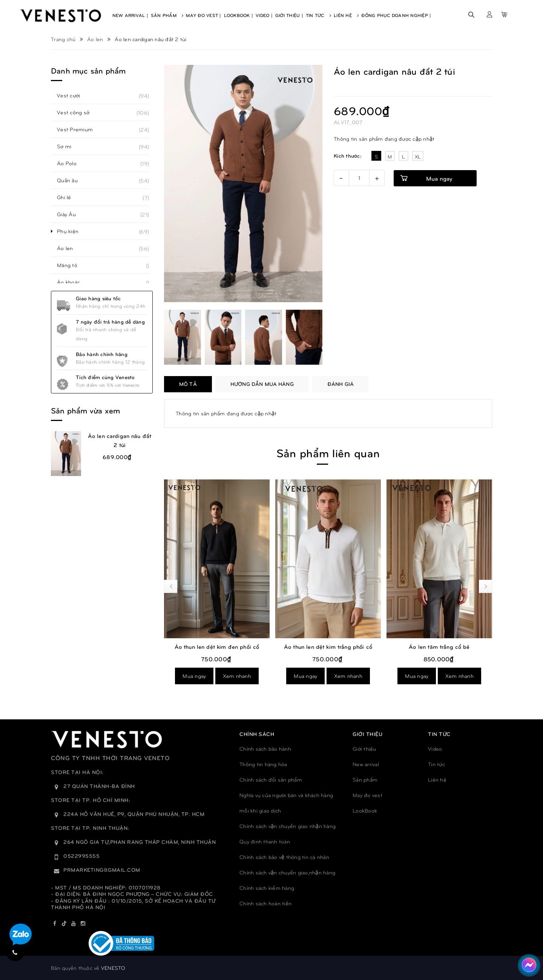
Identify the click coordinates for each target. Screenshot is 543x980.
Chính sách (257, 734)
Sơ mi (68, 146)
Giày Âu (71, 214)
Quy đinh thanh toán (265, 841)
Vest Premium (79, 129)
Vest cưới (73, 95)
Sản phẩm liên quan (328, 452)
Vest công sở (77, 112)
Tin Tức (318, 15)
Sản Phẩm (167, 15)
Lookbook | (239, 15)
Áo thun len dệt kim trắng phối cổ (328, 647)
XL (418, 157)
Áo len (69, 248)
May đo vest (367, 795)
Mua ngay (439, 178)
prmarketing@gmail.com (102, 870)
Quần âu (71, 180)
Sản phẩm (365, 780)
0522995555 (81, 856)
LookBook (365, 810)
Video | (264, 15)
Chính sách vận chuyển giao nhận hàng (288, 826)
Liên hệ (437, 780)
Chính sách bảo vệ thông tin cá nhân (284, 857)
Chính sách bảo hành (265, 749)
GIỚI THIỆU (367, 734)
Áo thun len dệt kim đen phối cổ (217, 647)
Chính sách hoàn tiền (265, 903)
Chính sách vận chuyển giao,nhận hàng (287, 872)
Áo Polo (71, 163)
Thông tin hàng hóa (263, 764)
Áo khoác (73, 282)
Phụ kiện (72, 231)
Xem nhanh (237, 676)
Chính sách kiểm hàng (267, 888)
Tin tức (436, 764)
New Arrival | (130, 15)
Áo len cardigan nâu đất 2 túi (120, 440)
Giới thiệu (364, 749)
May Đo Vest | (203, 15)
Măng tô (71, 265)
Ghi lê (68, 197)
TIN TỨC (439, 734)
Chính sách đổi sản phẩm (271, 780)
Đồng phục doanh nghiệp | (396, 15)
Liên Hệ (346, 15)
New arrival (366, 764)
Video (435, 749)
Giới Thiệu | (289, 15)
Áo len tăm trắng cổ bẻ (439, 647)
